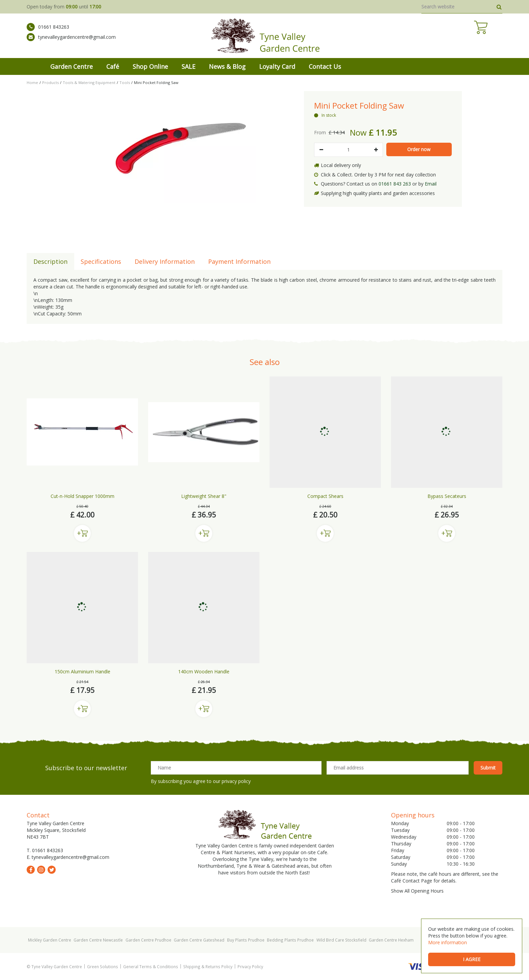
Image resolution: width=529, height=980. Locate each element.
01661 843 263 (395, 184)
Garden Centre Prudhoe (148, 940)
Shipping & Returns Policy (208, 967)
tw (52, 870)
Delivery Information (165, 261)
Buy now (82, 533)
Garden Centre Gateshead (199, 940)
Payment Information (239, 261)
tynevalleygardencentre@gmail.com (71, 42)
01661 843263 (48, 32)
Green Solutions (103, 967)
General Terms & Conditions (151, 967)
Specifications (101, 261)
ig (41, 870)
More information (448, 942)
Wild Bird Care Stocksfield (341, 940)
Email (431, 184)
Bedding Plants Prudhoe (290, 940)
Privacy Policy (250, 967)
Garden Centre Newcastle (98, 940)
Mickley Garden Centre (50, 940)
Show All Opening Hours (417, 891)
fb (31, 870)
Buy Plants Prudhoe (246, 940)
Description (50, 261)
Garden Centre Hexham (391, 940)
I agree (472, 959)
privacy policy (236, 781)
